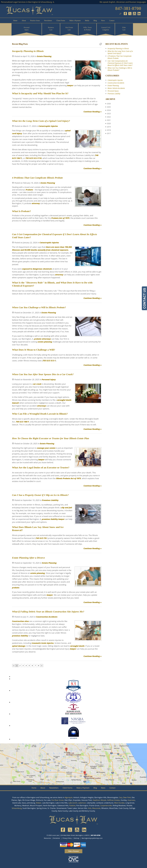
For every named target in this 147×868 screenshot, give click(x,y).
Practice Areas (35, 21)
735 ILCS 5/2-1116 (33, 158)
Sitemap (76, 838)
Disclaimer (56, 838)
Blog (95, 21)
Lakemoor (82, 803)
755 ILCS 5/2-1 (49, 361)
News (103, 21)
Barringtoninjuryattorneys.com (92, 838)
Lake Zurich (73, 803)
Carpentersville (106, 806)
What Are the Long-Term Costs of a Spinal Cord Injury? (120, 52)
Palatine (72, 806)
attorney (36, 203)
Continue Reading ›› (92, 112)
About (24, 21)
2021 (108, 120)
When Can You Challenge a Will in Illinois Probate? (120, 69)
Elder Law (124, 29)
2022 (108, 117)
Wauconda (96, 808)
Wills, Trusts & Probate (87, 29)
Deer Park (127, 797)
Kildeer (39, 803)
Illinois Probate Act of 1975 (69, 478)
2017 (108, 133)
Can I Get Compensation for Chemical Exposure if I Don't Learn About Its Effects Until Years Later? (120, 63)
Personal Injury (27, 29)
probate (38, 339)
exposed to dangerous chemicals (37, 269)
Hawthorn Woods (99, 800)
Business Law (51, 29)
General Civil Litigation (106, 29)
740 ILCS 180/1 (22, 422)
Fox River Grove (57, 800)
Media (87, 21)
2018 (108, 130)
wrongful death (77, 646)
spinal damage (19, 646)
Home (15, 21)
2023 (108, 114)
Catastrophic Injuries (48, 126)
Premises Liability (50, 500)
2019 (108, 127)
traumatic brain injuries (43, 643)
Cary (121, 797)
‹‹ (14, 666)
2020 (108, 123)
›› (42, 666)
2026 (108, 104)
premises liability (50, 519)
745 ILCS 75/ (41, 538)
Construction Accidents (47, 617)
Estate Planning (44, 56)
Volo (90, 808)
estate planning (45, 342)
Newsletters (48, 21)
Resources (47, 838)
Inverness (131, 800)
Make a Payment (75, 21)
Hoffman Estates (114, 800)
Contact (112, 21)
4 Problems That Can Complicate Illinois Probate (119, 57)
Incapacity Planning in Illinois (118, 49)
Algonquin (69, 797)
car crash (37, 384)
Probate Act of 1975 (60, 218)
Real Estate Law (69, 29)
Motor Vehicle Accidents (116, 88)
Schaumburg (17, 808)
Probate (29, 190)
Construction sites (20, 621)
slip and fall (67, 508)
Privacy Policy (67, 838)
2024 (108, 110)
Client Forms (61, 21)
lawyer (70, 85)
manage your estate (46, 448)
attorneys (46, 339)
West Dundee (119, 803)
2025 (108, 107)
